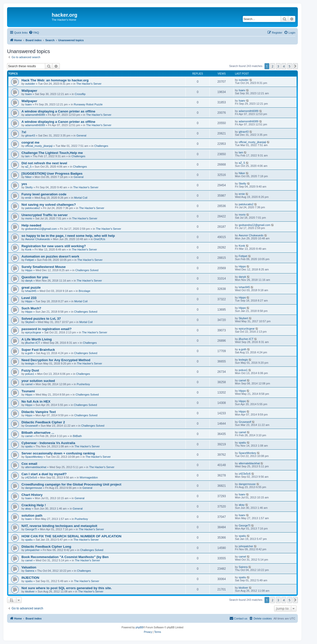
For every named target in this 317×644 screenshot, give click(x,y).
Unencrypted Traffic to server (45, 215)
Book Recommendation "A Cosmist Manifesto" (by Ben (65, 557)
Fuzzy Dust (30, 370)
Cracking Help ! (34, 505)
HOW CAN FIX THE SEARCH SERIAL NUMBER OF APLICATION (71, 536)
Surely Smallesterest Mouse (44, 267)
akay (28, 509)
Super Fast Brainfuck (38, 350)
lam (28, 156)
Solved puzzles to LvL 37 (41, 319)
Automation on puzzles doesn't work (50, 256)
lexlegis (30, 363)
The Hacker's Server (89, 84)
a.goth (29, 353)
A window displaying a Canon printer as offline (58, 111)
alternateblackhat (36, 467)
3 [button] (278, 66)
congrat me (30, 142)
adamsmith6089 (35, 115)
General (81, 135)
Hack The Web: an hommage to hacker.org (55, 80)
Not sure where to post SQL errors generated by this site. (67, 588)
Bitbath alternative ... (38, 433)
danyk (29, 281)
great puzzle (31, 287)
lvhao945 (31, 291)
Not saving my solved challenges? (49, 205)
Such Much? (31, 308)
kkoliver (30, 591)
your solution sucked (38, 381)
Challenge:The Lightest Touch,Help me (52, 153)
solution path (32, 515)
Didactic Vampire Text (39, 412)
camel (29, 384)
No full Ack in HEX (36, 401)
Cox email (29, 464)
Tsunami (28, 391)
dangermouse (34, 488)
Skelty (29, 187)
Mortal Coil (81, 198)
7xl (24, 132)
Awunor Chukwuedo (38, 239)
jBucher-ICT (33, 343)
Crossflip (80, 94)
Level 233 (29, 298)
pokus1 (30, 374)
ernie (28, 198)
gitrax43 (30, 135)
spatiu (29, 446)
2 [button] (272, 66)
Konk (28, 249)
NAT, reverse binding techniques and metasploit (59, 526)
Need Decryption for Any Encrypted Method (56, 360)
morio (29, 218)
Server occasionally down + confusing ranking (58, 453)
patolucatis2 (33, 208)
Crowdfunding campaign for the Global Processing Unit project (71, 484)
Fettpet (30, 260)
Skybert (30, 322)
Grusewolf (32, 426)
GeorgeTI (31, 529)
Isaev (29, 94)
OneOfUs (99, 239)
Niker (29, 177)
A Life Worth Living (37, 339)
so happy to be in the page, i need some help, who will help (68, 236)
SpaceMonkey (34, 457)
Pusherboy (83, 384)
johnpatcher (33, 550)
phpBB (139, 627)
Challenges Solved (87, 270)
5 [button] (290, 66)
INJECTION (30, 578)
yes (24, 184)
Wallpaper (29, 91)
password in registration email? (47, 329)
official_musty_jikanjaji (39, 146)
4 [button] (284, 66)
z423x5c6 (31, 477)
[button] (295, 66)
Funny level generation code (44, 194)
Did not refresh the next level (44, 163)
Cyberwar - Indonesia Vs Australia (48, 443)
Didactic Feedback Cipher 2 (43, 422)
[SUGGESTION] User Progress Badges (52, 174)
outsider (30, 84)
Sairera (30, 571)
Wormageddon (89, 477)
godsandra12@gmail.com (41, 229)
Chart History (32, 495)
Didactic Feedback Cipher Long (46, 547)
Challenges (101, 146)
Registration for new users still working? (54, 246)
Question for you (35, 277)
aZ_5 (28, 167)
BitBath (77, 436)
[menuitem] (34, 33)
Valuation (29, 567)
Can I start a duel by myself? (44, 474)
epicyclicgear (33, 332)
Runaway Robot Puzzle (88, 104)
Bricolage (85, 291)
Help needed (31, 225)
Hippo (29, 270)
